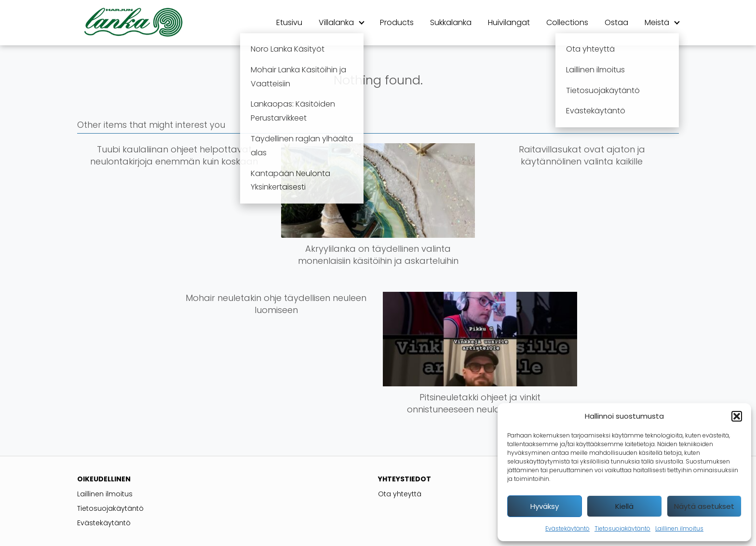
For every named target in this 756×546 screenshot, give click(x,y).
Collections (567, 22)
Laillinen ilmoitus (679, 528)
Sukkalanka (451, 22)
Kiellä (624, 506)
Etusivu (289, 22)
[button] (737, 416)
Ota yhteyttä (400, 494)
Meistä (657, 22)
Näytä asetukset (704, 506)
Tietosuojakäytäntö (622, 528)
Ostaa (616, 22)
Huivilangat (509, 22)
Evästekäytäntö (567, 528)
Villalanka (336, 22)
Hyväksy (545, 506)
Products (397, 22)
